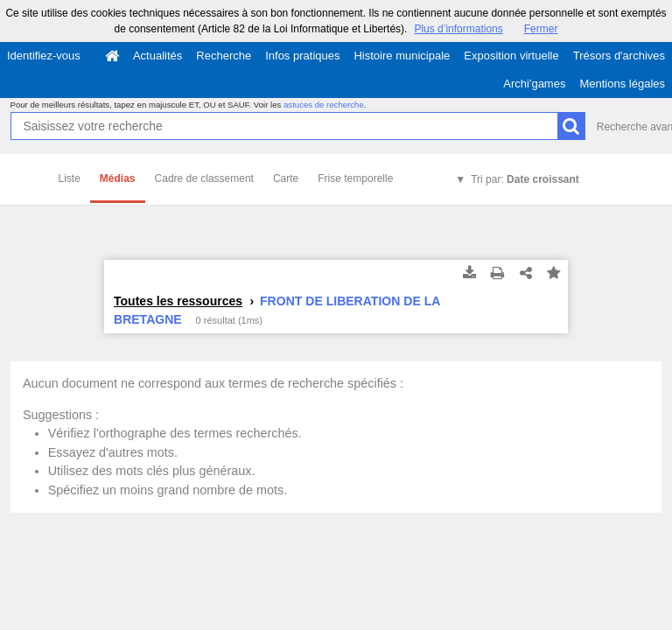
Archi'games (534, 84)
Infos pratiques (302, 56)
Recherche (224, 56)
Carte (286, 178)
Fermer (541, 29)
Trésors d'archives (619, 56)
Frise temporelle (355, 178)
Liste (70, 178)
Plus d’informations (458, 29)
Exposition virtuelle (511, 56)
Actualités (157, 56)
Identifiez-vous (44, 56)
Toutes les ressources (178, 301)
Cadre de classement (204, 178)
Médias (118, 178)
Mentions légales (622, 84)
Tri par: (525, 179)
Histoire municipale (402, 56)
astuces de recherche (324, 105)
